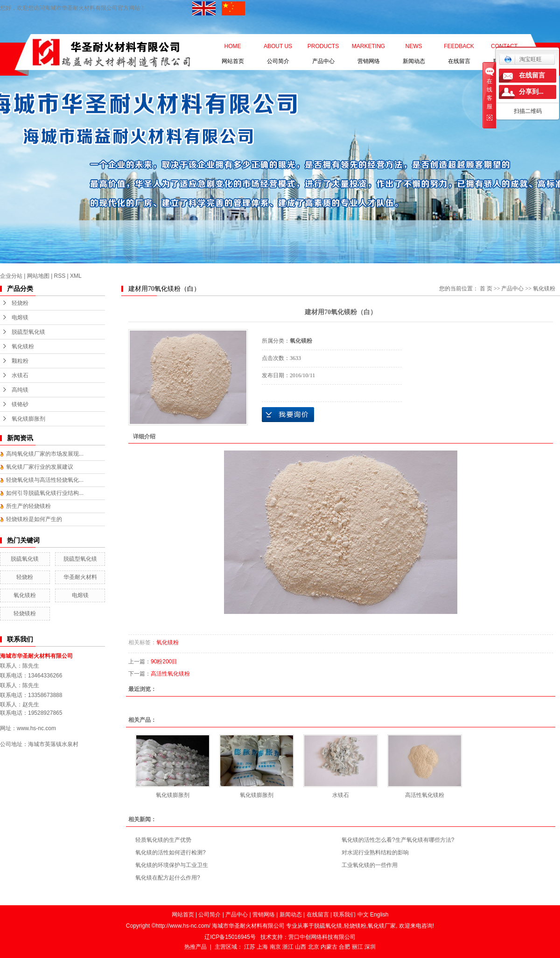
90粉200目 (164, 662)
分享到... (531, 92)
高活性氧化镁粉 (170, 674)
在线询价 (288, 415)
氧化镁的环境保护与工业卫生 (172, 865)
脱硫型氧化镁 (28, 332)
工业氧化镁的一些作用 (370, 865)
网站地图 (38, 276)
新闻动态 (414, 48)
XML (76, 276)
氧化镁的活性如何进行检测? (171, 852)
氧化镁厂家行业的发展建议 (40, 467)
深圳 (370, 947)
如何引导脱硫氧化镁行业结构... (45, 493)
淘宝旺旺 (523, 59)
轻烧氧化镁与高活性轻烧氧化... (45, 480)
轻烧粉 (20, 303)
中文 (363, 915)
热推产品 (196, 947)
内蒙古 (329, 947)
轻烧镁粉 (25, 613)
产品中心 (323, 48)
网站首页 (233, 48)
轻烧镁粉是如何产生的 (34, 519)
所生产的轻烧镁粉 (28, 506)
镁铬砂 (20, 404)
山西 (301, 947)
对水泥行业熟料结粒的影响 (375, 852)
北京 (314, 947)
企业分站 (11, 276)
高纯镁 (20, 390)
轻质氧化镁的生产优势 (163, 840)
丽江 (357, 947)
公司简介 (278, 48)
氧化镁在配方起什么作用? (168, 878)
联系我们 (504, 48)
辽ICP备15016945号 (230, 937)
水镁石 (20, 375)
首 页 (486, 289)
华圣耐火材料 (80, 577)
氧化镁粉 (23, 346)
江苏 (250, 947)
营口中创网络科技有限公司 (322, 937)
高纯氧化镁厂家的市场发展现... (45, 454)
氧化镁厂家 (382, 926)
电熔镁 (20, 317)
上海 (262, 947)
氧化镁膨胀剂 (28, 419)
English (379, 915)
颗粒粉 (20, 361)
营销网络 (368, 48)
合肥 (344, 947)
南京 (275, 947)
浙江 (288, 947)
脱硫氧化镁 (25, 559)
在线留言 (459, 48)
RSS (60, 276)
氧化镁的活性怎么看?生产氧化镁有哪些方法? (398, 840)
